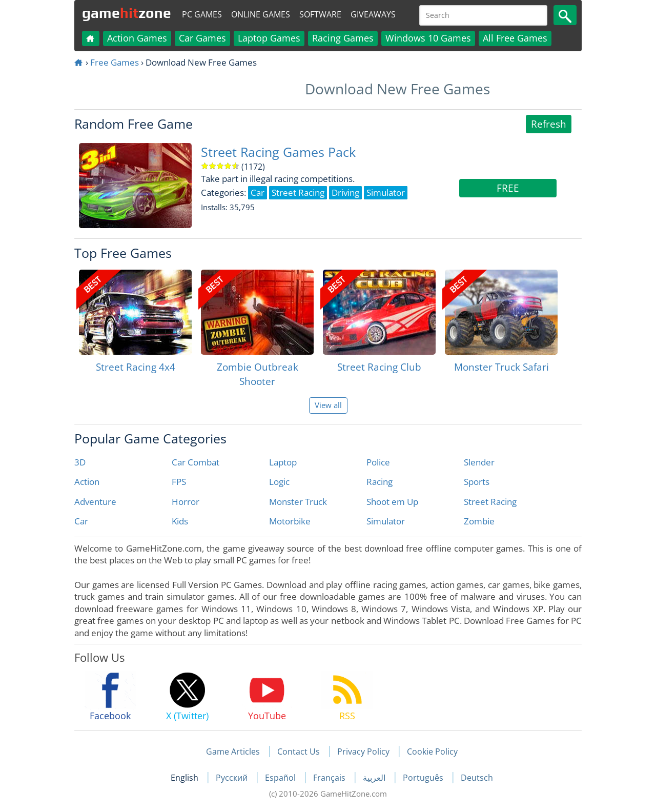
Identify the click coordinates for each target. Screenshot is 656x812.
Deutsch (477, 778)
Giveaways (373, 14)
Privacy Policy (363, 752)
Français (330, 778)
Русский (233, 778)
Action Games (137, 38)
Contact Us (299, 752)
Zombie (479, 521)
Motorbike (290, 521)
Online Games (261, 14)
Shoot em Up (392, 502)
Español (281, 778)
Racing (380, 482)
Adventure (95, 502)
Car (81, 521)
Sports (477, 482)
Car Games (202, 38)
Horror (186, 502)
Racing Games (343, 38)
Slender (479, 462)
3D (80, 462)
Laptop (283, 462)
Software (320, 14)
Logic (279, 482)
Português (424, 778)
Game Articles (233, 752)
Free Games (115, 62)
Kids (180, 521)
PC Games (202, 14)
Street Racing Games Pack (278, 152)
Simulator (386, 521)
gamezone (127, 13)
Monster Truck (298, 502)
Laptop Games (269, 38)
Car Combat (196, 462)
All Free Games (515, 38)
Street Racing (490, 502)
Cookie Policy (432, 752)
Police (378, 462)
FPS (179, 482)
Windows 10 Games (428, 38)
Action (87, 482)
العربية (375, 778)
